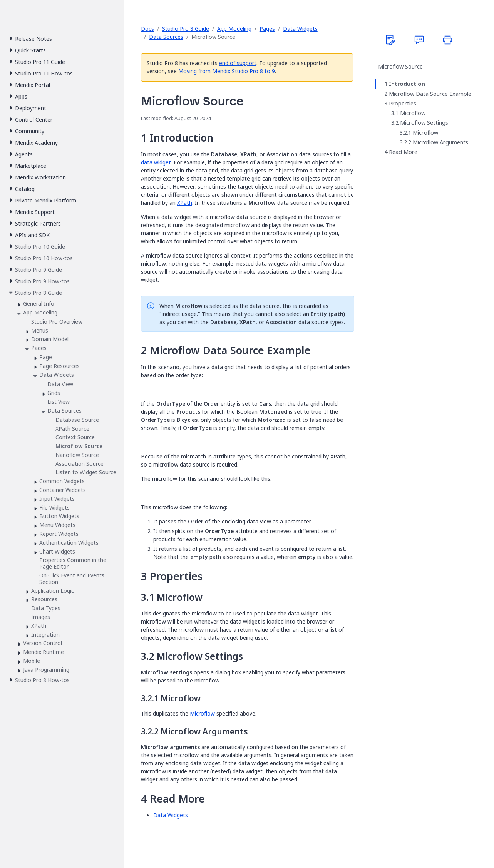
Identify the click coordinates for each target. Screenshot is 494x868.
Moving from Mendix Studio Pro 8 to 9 (227, 71)
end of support (238, 63)
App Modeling (234, 29)
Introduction (407, 84)
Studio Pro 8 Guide (186, 29)
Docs (147, 29)
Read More (403, 152)
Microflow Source (400, 67)
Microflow (202, 713)
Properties (403, 104)
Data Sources (166, 37)
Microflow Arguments (440, 142)
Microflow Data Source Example (430, 94)
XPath (185, 203)
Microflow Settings (424, 123)
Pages (267, 29)
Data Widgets (300, 29)
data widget (156, 162)
